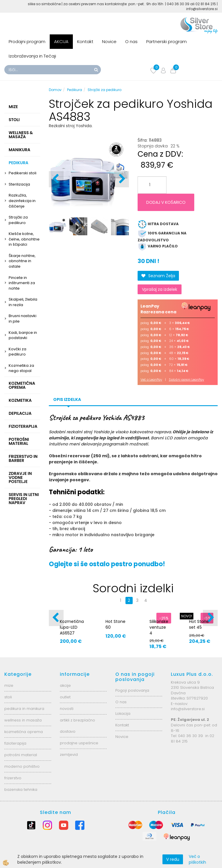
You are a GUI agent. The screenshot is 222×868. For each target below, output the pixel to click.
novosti (67, 709)
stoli (8, 697)
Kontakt (85, 41)
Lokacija (123, 714)
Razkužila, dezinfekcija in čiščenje (22, 201)
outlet (65, 697)
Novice (109, 41)
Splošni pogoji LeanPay (186, 380)
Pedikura (75, 90)
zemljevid (69, 755)
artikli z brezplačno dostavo (77, 726)
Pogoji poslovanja (132, 690)
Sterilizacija (19, 184)
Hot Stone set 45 (199, 624)
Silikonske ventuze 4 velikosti (159, 630)
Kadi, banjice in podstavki (23, 335)
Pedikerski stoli (23, 173)
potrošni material (21, 755)
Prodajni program (27, 41)
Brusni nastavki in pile (23, 319)
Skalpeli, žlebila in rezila (23, 302)
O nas (131, 41)
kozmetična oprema (24, 732)
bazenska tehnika (21, 790)
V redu (173, 859)
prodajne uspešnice (79, 743)
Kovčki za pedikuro (17, 352)
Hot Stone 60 (115, 624)
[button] (122, 179)
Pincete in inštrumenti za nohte (22, 283)
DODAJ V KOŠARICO (166, 202)
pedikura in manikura (24, 709)
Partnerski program (166, 41)
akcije (65, 685)
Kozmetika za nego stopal (21, 368)
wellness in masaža (23, 720)
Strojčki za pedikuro (18, 220)
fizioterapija (15, 743)
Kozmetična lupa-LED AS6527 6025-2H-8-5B (72, 633)
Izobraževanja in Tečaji (32, 56)
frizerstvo (13, 778)
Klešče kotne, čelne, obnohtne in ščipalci (24, 239)
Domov (55, 90)
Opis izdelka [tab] (67, 399)
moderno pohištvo (22, 766)
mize (9, 685)
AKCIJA (61, 41)
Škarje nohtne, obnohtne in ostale (22, 261)
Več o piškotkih (197, 859)
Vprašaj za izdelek (160, 289)
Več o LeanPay (151, 380)
